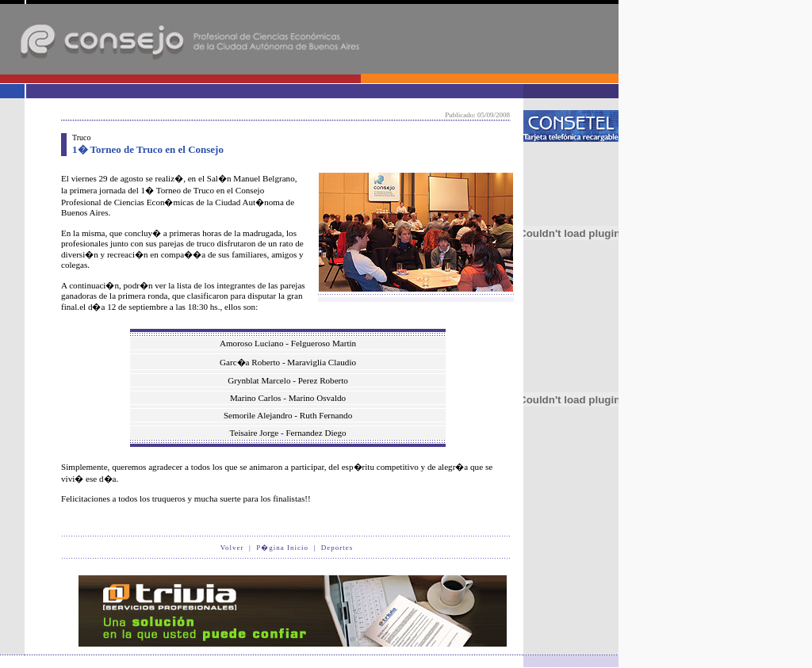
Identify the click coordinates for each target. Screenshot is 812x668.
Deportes (337, 548)
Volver (232, 548)
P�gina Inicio (282, 548)
